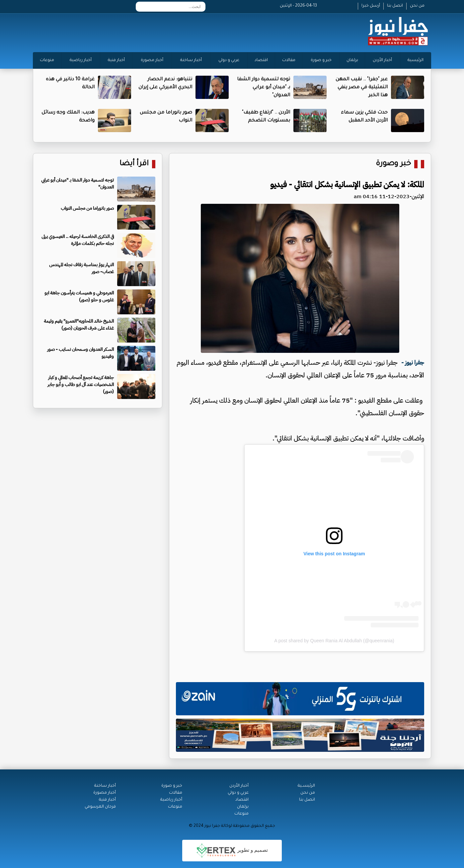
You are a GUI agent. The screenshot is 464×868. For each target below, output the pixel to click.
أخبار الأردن (382, 60)
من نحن (417, 6)
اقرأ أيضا (134, 164)
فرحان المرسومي (100, 807)
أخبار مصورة (152, 60)
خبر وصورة (393, 164)
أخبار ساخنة (191, 60)
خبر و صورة (321, 60)
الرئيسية (416, 60)
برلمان (352, 60)
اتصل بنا (395, 6)
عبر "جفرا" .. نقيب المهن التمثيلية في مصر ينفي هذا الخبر (362, 88)
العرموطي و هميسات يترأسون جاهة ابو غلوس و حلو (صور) (79, 296)
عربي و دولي (229, 60)
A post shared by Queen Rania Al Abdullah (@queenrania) (334, 641)
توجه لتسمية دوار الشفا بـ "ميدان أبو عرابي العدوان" (264, 88)
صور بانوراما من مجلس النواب (87, 208)
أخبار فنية (116, 60)
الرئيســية (306, 786)
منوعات (47, 60)
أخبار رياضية (81, 60)
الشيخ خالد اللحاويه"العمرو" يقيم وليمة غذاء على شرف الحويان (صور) (79, 325)
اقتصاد (261, 60)
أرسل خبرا (371, 6)
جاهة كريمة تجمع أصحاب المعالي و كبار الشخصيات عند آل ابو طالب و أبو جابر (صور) (81, 385)
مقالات (289, 60)
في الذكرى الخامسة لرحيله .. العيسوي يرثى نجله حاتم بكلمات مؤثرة (78, 240)
